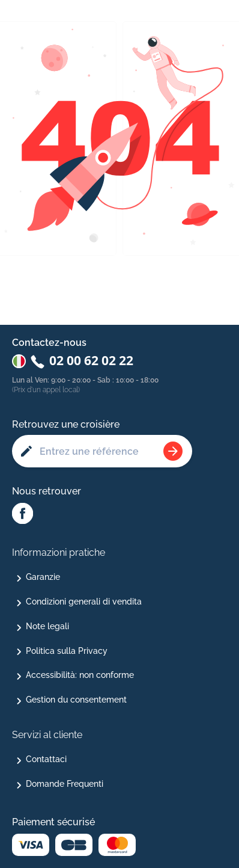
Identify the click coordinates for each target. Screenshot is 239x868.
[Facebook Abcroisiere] (23, 514)
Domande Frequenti (65, 784)
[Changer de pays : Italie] (19, 361)
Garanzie (43, 577)
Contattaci (46, 759)
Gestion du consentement (76, 700)
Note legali (47, 626)
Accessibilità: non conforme (80, 675)
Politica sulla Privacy (67, 651)
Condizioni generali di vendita (84, 602)
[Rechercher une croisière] (173, 451)
